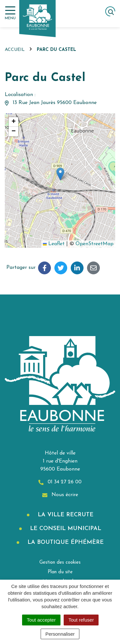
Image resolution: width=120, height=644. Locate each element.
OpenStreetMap (95, 244)
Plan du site (60, 572)
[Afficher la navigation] (10, 13)
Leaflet (54, 244)
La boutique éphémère (65, 542)
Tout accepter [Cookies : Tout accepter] (41, 620)
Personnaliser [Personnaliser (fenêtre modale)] (60, 634)
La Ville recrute (65, 515)
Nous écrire (60, 495)
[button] (60, 174)
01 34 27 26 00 (60, 482)
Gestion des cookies (60, 563)
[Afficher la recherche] (110, 11)
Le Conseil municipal (65, 529)
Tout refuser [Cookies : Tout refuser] (81, 620)
